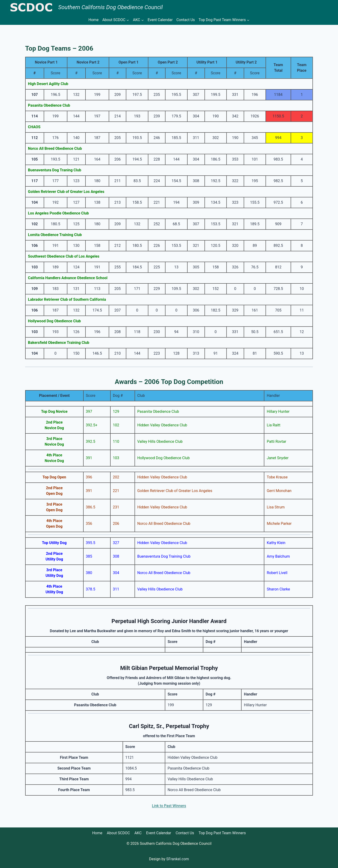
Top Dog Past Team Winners (222, 833)
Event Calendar (160, 20)
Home (94, 20)
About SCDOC (118, 833)
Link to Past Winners (169, 806)
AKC (138, 833)
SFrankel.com (178, 859)
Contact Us (186, 20)
